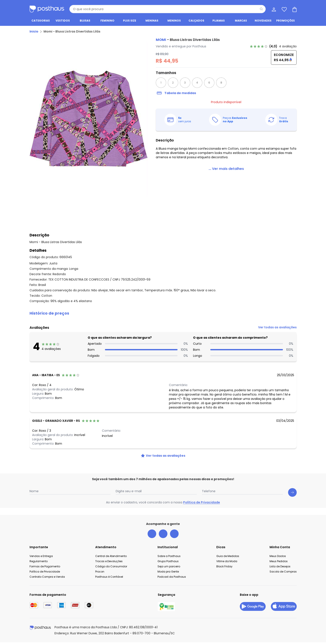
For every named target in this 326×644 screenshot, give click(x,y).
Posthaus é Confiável (109, 578)
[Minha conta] (273, 9)
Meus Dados (278, 558)
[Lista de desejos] (284, 9)
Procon (100, 573)
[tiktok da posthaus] (174, 535)
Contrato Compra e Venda (47, 578)
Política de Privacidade (202, 504)
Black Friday (224, 568)
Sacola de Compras (283, 573)
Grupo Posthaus (168, 563)
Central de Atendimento (111, 558)
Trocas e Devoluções (109, 563)
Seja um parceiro (169, 568)
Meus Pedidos (279, 563)
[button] (163, 315)
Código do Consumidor (111, 568)
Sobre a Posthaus (169, 558)
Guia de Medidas (228, 558)
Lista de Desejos (280, 568)
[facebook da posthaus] (152, 535)
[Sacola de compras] (294, 9)
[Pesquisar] (261, 9)
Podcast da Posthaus (172, 578)
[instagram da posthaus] (163, 535)
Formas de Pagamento (45, 568)
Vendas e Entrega (41, 558)
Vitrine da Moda (227, 563)
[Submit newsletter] (292, 494)
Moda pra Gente (168, 573)
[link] (273, 48)
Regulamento (39, 563)
